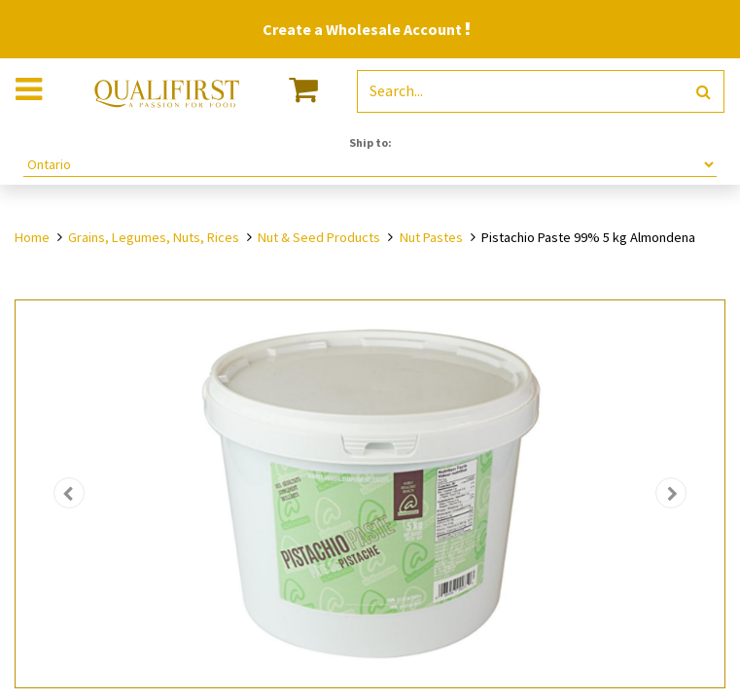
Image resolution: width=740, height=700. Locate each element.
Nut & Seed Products (319, 237)
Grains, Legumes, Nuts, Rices (154, 237)
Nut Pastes (431, 237)
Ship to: (370, 142)
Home (32, 237)
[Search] (704, 92)
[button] (69, 493)
